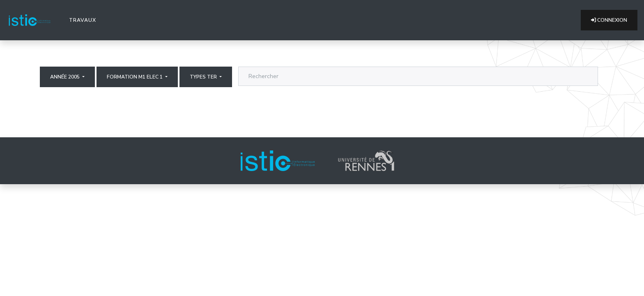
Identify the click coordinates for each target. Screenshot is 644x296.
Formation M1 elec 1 (135, 77)
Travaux (84, 20)
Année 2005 (66, 77)
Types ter (204, 77)
